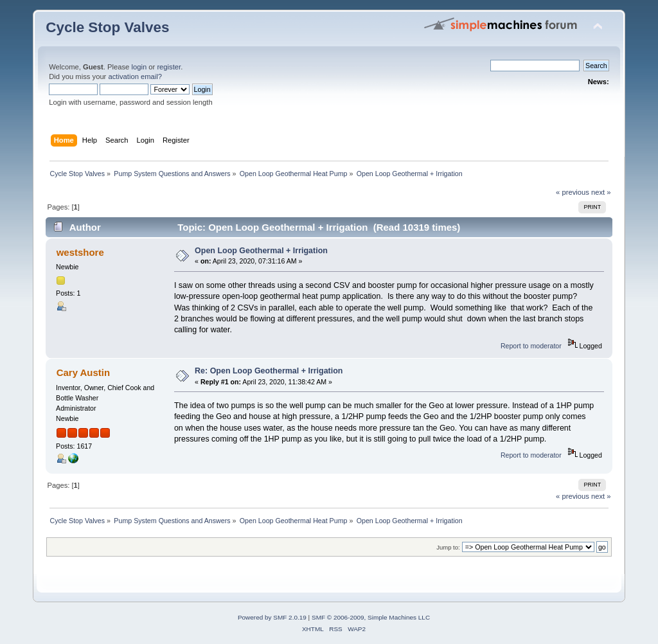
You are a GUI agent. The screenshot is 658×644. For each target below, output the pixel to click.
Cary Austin (83, 372)
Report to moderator (531, 346)
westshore (80, 252)
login (139, 67)
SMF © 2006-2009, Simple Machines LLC (371, 617)
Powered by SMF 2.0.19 (272, 617)
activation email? (135, 76)
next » (601, 192)
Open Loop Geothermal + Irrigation (261, 251)
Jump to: (448, 547)
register (169, 67)
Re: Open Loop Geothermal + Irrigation (269, 371)
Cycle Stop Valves (107, 27)
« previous (573, 192)
